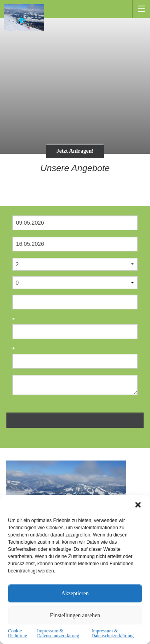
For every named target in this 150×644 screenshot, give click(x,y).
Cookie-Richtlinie (17, 633)
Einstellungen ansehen (75, 615)
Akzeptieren (75, 593)
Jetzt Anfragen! (75, 151)
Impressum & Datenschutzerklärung (58, 633)
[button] (138, 505)
